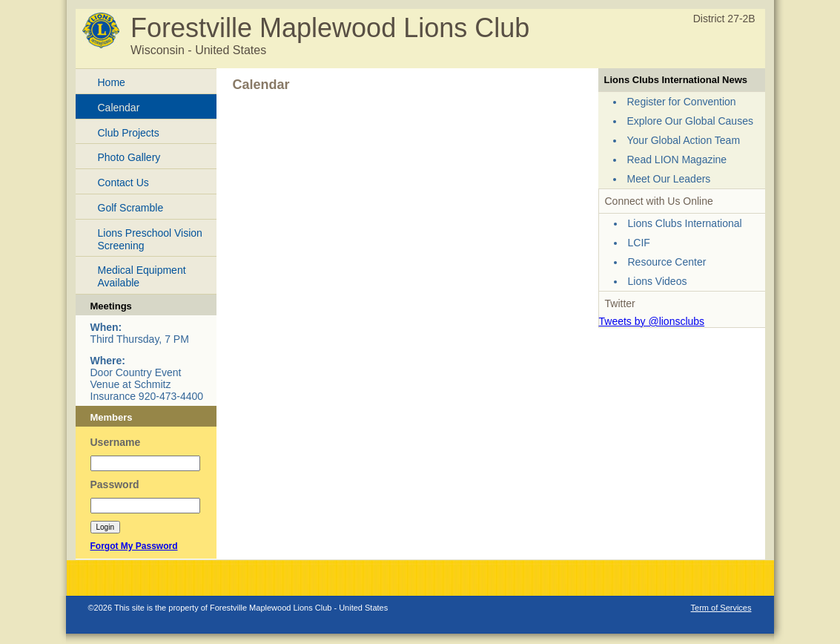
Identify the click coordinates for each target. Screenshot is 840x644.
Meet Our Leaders (669, 179)
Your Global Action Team (684, 140)
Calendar (119, 108)
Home (112, 82)
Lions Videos (658, 281)
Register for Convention (682, 102)
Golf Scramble (131, 208)
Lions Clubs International (685, 223)
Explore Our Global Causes (690, 121)
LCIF (639, 243)
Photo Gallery (129, 157)
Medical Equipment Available (142, 276)
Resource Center (667, 262)
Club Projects (129, 133)
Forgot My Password (134, 546)
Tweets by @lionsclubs (652, 321)
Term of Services (721, 608)
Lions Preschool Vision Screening (150, 239)
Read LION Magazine (677, 160)
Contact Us (123, 183)
